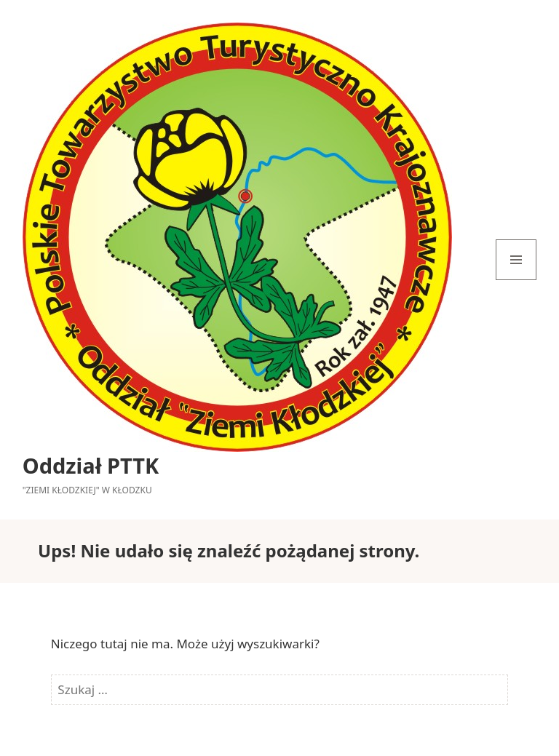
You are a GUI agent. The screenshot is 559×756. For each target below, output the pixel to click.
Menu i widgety (516, 280)
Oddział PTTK (91, 465)
